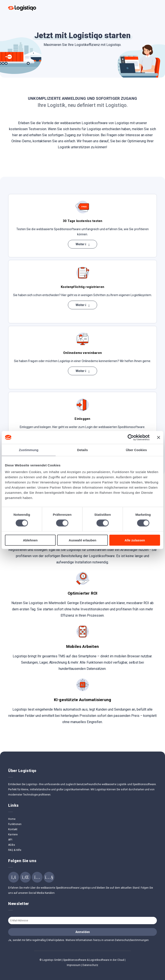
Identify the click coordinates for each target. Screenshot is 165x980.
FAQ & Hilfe (15, 850)
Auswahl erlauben (82, 540)
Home (12, 819)
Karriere (13, 835)
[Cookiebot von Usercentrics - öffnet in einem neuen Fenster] (131, 437)
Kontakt (13, 829)
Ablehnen (30, 540)
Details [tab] (82, 450)
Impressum (74, 965)
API (10, 840)
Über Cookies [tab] (136, 450)
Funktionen (15, 824)
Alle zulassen (135, 540)
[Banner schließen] (159, 437)
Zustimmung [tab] (29, 450)
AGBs (11, 845)
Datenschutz (90, 965)
